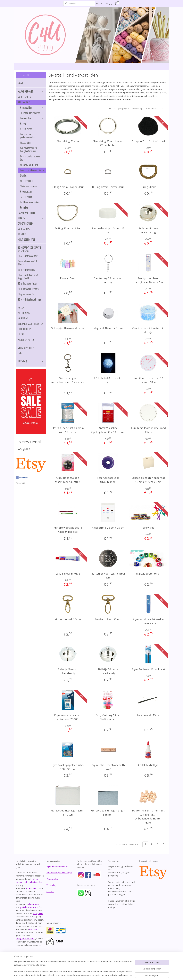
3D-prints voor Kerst (27, 294)
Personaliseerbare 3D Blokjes (31, 263)
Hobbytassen (26, 192)
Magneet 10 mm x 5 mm (108, 328)
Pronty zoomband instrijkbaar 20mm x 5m (148, 280)
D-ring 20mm (148, 187)
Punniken (24, 208)
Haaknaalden (32, 108)
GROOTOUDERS (25, 329)
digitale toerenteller (148, 574)
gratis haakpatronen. (29, 907)
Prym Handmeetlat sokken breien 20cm (148, 621)
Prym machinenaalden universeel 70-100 (68, 717)
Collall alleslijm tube (68, 574)
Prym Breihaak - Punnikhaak (148, 669)
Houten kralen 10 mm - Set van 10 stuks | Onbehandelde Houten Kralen (148, 817)
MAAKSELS (31, 218)
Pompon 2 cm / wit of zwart (148, 141)
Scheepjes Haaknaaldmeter (68, 328)
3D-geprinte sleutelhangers (30, 300)
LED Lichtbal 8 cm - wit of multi (108, 380)
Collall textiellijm (148, 765)
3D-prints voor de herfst (29, 289)
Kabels (23, 124)
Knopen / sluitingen (29, 165)
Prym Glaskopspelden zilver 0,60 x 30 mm (68, 767)
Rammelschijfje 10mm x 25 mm (108, 230)
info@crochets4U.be (25, 939)
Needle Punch (26, 129)
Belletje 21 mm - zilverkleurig (148, 230)
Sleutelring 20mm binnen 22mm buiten (108, 143)
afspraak (33, 929)
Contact (50, 891)
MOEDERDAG (24, 313)
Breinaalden (32, 118)
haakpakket (38, 914)
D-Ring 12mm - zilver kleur (108, 187)
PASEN (21, 308)
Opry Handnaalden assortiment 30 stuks (68, 480)
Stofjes (23, 176)
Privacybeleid (52, 879)
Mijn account (104, 3)
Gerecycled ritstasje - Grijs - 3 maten (108, 813)
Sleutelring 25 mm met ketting (108, 280)
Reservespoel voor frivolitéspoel (108, 480)
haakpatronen (32, 904)
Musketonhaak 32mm (108, 619)
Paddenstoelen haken (30, 202)
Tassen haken (26, 197)
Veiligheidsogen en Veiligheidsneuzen (28, 150)
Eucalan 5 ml (68, 278)
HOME (21, 83)
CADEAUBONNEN (26, 224)
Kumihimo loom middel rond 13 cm (148, 430)
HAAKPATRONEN (31, 92)
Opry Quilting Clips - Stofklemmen (108, 717)
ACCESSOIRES (31, 102)
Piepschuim (25, 143)
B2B (20, 353)
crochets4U (22, 478)
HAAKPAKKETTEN (26, 213)
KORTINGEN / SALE (27, 240)
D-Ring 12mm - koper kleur (68, 187)
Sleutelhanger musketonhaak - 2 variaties (68, 380)
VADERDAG (23, 318)
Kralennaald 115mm (148, 715)
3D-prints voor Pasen (27, 284)
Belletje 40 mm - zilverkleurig (68, 671)
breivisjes (148, 528)
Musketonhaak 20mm (68, 619)
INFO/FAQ (31, 361)
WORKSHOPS (24, 229)
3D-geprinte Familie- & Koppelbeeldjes (28, 277)
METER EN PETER (26, 340)
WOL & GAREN (31, 97)
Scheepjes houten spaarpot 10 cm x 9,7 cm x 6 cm (148, 480)
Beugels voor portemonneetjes (28, 136)
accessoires (31, 888)
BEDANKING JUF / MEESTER (30, 324)
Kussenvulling (26, 181)
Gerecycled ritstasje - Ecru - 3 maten (68, 813)
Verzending (51, 885)
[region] (73, 968)
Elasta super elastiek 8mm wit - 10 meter (68, 430)
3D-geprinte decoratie (28, 256)
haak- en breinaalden (32, 882)
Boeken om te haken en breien (30, 158)
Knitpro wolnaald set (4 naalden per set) (68, 530)
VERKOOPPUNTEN (26, 348)
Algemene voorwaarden (57, 866)
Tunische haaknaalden (30, 113)
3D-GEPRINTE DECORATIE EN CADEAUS (30, 249)
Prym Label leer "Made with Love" (108, 767)
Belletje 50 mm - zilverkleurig (108, 671)
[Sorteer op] (154, 109)
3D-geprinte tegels (26, 270)
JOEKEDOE (22, 234)
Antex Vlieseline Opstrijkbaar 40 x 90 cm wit (108, 430)
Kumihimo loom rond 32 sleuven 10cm (148, 380)
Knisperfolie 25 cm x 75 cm (108, 528)
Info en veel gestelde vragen (59, 873)
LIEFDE (21, 334)
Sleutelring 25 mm (68, 141)
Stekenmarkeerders (29, 186)
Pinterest (20, 483)
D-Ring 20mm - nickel (68, 228)
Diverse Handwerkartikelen (32, 170)
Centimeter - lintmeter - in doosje (148, 330)
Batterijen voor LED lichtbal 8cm (108, 576)
